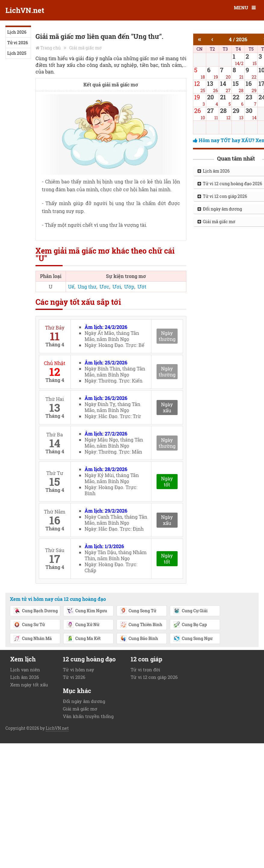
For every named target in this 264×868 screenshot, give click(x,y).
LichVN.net (25, 10)
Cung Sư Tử (29, 625)
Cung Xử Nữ (83, 625)
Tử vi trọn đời (145, 670)
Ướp (129, 287)
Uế (71, 287)
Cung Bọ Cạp (190, 625)
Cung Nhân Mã (33, 639)
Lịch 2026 (17, 32)
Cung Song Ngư (193, 639)
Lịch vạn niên (25, 670)
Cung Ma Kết (84, 639)
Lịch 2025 (17, 53)
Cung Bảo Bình (139, 639)
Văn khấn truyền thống (88, 716)
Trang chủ (51, 48)
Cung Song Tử (138, 611)
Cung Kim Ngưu (87, 611)
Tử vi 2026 (18, 43)
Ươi (117, 287)
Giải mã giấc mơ (85, 48)
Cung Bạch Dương (36, 611)
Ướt (142, 287)
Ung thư (87, 287)
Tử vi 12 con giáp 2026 (154, 677)
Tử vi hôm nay (79, 670)
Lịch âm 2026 (25, 677)
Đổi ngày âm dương (84, 701)
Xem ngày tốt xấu (29, 685)
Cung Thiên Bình (141, 625)
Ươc (104, 287)
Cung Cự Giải (190, 611)
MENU (241, 8)
